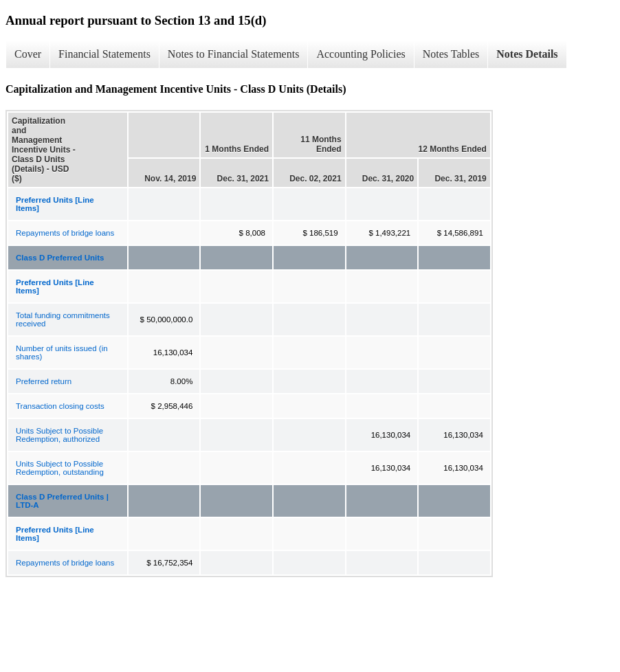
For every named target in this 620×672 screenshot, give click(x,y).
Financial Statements (104, 54)
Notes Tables (451, 54)
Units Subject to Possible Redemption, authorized (59, 435)
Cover (28, 54)
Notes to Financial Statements (234, 54)
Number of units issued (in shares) (62, 352)
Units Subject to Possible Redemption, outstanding (60, 468)
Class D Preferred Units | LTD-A (62, 501)
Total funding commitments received (63, 320)
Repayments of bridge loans (65, 233)
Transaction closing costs (60, 406)
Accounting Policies (361, 54)
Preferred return (44, 381)
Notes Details (527, 54)
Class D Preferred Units (60, 258)
